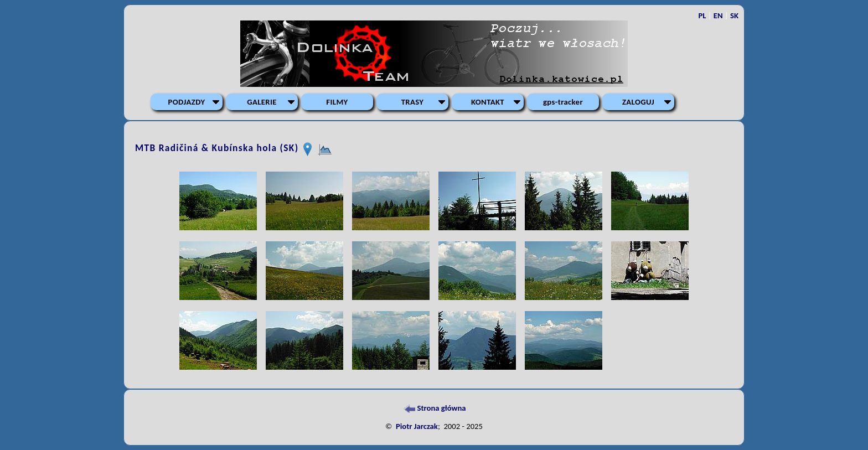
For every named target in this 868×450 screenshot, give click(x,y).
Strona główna (434, 408)
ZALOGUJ (638, 102)
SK (734, 15)
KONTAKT (488, 102)
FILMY (337, 102)
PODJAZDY (187, 102)
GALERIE (262, 102)
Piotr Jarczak (417, 426)
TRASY (413, 102)
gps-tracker (563, 102)
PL (702, 15)
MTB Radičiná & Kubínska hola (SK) (218, 148)
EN (718, 15)
